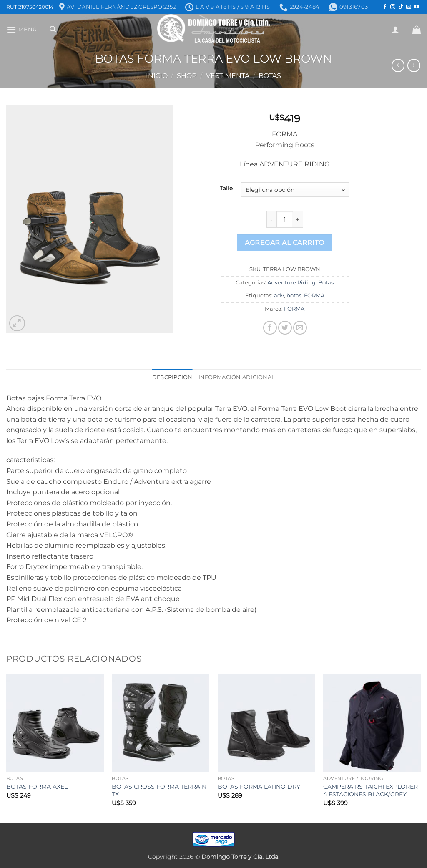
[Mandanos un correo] (409, 7)
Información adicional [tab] (237, 377)
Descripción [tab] (172, 377)
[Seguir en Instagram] (393, 7)
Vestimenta (228, 76)
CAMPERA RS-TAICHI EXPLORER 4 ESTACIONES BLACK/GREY (370, 791)
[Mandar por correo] (300, 328)
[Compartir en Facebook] (270, 328)
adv (279, 296)
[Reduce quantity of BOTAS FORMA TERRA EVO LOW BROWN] (271, 219)
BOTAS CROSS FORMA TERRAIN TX (159, 791)
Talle (226, 189)
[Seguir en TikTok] (401, 7)
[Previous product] (414, 65)
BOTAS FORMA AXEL (37, 787)
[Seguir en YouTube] (417, 7)
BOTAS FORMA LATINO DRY (259, 787)
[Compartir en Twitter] (285, 328)
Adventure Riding (291, 283)
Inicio (157, 76)
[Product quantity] (285, 219)
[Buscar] (53, 29)
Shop (187, 76)
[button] (22, 29)
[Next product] (398, 65)
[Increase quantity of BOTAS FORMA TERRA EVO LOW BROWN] (298, 219)
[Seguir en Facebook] (385, 7)
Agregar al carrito (284, 243)
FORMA (314, 296)
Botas (270, 76)
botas (294, 296)
